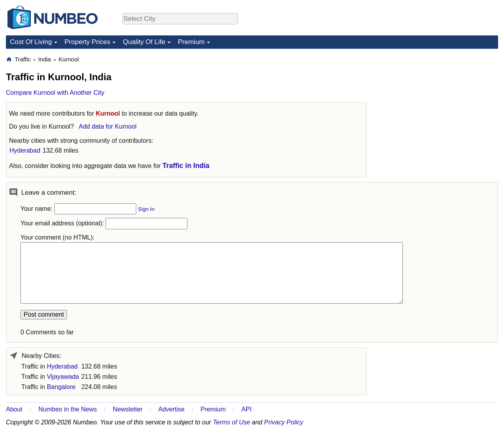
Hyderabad (25, 150)
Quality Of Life (144, 42)
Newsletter (128, 409)
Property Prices (87, 42)
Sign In (146, 209)
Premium (191, 42)
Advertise (171, 409)
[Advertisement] (439, 105)
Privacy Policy (284, 422)
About (14, 409)
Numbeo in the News (68, 409)
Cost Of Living (31, 42)
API (246, 409)
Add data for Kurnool (108, 126)
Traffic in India (186, 166)
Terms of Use (232, 422)
